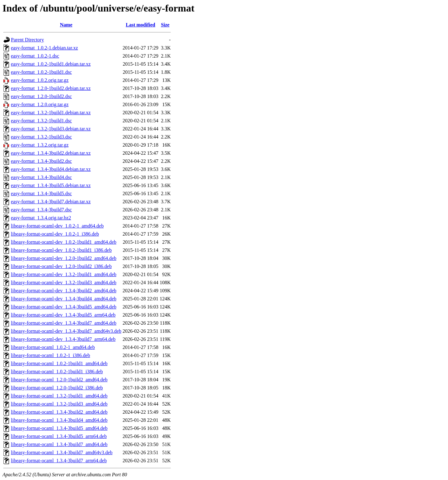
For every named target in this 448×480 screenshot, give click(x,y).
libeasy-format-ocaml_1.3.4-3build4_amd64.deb (59, 420)
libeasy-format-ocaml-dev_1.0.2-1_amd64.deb (57, 226)
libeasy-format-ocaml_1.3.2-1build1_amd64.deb (59, 396)
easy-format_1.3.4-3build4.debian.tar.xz (51, 169)
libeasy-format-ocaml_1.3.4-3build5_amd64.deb (59, 428)
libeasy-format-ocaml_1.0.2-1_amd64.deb (53, 347)
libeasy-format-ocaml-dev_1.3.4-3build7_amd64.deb (64, 323)
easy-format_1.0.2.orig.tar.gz (40, 80)
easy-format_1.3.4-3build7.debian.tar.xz (51, 202)
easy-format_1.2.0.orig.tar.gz (40, 104)
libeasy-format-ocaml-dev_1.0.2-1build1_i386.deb (61, 250)
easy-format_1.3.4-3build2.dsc (41, 161)
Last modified (140, 25)
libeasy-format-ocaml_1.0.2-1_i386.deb (51, 355)
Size (165, 25)
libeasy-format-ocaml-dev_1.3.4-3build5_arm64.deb (63, 315)
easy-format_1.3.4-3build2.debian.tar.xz (51, 153)
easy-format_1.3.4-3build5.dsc (41, 193)
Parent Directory (27, 40)
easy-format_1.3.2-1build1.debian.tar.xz (51, 113)
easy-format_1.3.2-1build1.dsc (41, 121)
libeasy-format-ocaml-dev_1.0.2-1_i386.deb (55, 234)
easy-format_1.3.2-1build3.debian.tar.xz (51, 129)
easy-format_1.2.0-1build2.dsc (41, 96)
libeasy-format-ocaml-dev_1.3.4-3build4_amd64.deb (64, 299)
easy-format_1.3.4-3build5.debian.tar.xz (51, 185)
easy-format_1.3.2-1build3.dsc (41, 137)
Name (66, 25)
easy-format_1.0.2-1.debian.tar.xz (44, 48)
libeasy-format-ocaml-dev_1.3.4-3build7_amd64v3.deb (66, 331)
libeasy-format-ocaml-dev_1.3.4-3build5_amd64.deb (64, 307)
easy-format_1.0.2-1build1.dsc (41, 72)
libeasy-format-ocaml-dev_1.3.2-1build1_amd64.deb (64, 274)
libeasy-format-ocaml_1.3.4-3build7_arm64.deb (59, 461)
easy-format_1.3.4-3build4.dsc (41, 177)
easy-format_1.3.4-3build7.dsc (41, 210)
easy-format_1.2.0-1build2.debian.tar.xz (51, 88)
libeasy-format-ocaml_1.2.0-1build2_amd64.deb (59, 380)
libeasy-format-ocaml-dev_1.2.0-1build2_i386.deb (61, 266)
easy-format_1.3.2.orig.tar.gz (40, 145)
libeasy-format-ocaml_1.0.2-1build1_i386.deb (57, 372)
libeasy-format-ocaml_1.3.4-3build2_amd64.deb (59, 412)
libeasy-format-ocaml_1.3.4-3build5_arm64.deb (59, 436)
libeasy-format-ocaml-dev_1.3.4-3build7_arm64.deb (63, 339)
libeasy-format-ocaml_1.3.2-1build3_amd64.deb (59, 404)
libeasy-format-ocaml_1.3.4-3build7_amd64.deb (59, 444)
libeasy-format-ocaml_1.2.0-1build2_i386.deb (57, 388)
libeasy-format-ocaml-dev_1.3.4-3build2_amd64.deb (64, 291)
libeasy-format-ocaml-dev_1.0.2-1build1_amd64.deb (64, 242)
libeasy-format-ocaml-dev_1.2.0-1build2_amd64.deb (64, 258)
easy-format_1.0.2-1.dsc (35, 56)
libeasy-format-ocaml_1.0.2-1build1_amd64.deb (59, 363)
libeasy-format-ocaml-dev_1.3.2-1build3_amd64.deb (64, 282)
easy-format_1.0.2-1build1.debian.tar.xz (51, 64)
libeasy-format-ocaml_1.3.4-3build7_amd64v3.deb (62, 452)
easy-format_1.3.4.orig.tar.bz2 (41, 218)
